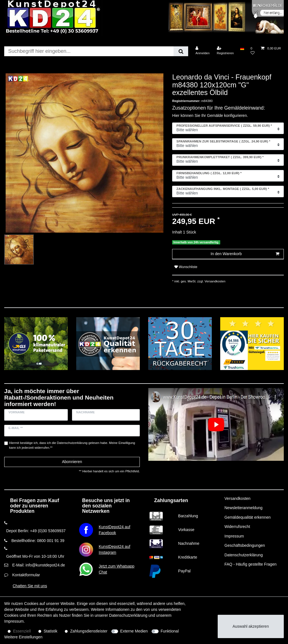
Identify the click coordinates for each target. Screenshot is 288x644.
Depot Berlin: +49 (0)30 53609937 (36, 531)
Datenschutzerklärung (244, 555)
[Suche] (181, 51)
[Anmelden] (203, 51)
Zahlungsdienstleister (89, 631)
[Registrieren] (225, 51)
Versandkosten (214, 281)
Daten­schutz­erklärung (128, 615)
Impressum (234, 536)
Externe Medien (134, 631)
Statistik (50, 631)
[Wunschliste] (253, 51)
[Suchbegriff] (89, 51)
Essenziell (22, 631)
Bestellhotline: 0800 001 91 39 (38, 541)
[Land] (242, 48)
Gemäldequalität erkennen (247, 517)
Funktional (170, 631)
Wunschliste (186, 267)
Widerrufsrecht (237, 527)
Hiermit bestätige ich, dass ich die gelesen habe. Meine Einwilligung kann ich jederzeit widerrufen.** (72, 445)
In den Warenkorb (245, 254)
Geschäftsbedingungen (245, 545)
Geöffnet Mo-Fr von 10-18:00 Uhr (35, 556)
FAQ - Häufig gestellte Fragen (250, 564)
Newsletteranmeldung (243, 508)
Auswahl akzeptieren (251, 626)
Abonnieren (72, 462)
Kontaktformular (26, 575)
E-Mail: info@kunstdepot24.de (39, 565)
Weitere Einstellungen (23, 637)
